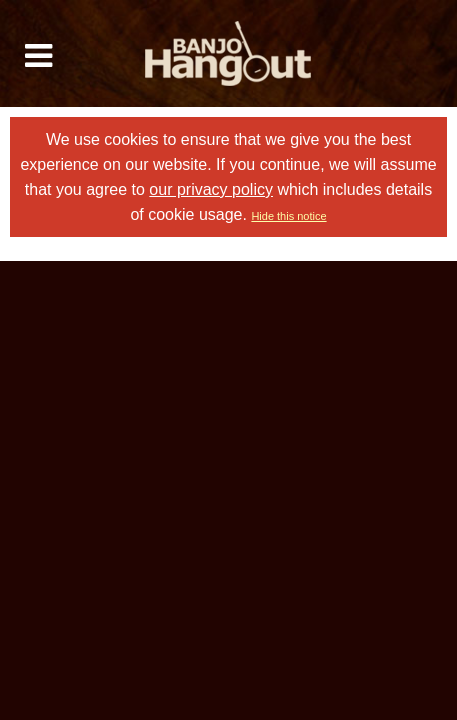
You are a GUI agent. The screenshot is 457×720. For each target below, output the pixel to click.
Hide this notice (288, 216)
